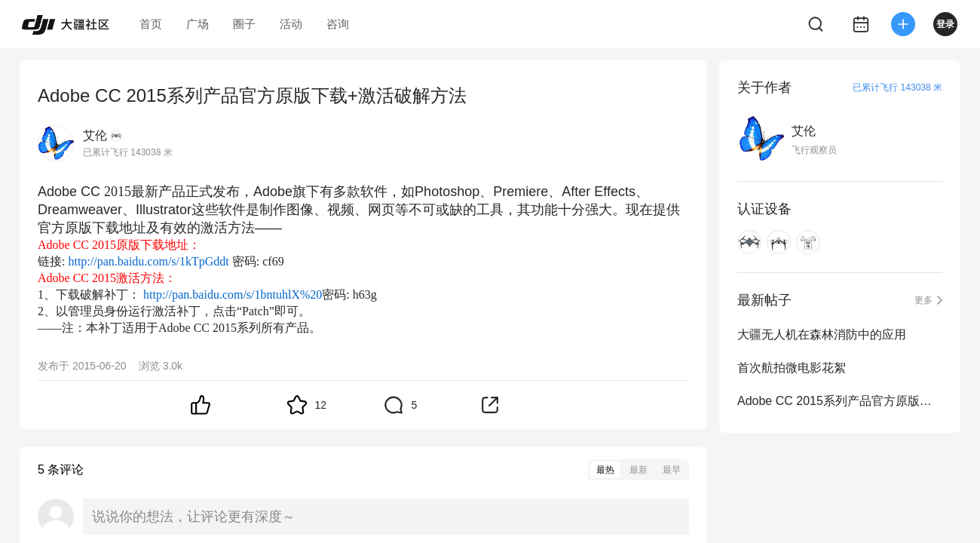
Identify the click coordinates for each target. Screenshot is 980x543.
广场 (198, 24)
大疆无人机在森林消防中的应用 (822, 334)
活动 (291, 24)
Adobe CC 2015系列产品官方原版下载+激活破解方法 (840, 401)
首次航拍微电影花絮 (792, 368)
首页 (151, 24)
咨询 (338, 24)
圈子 (244, 24)
